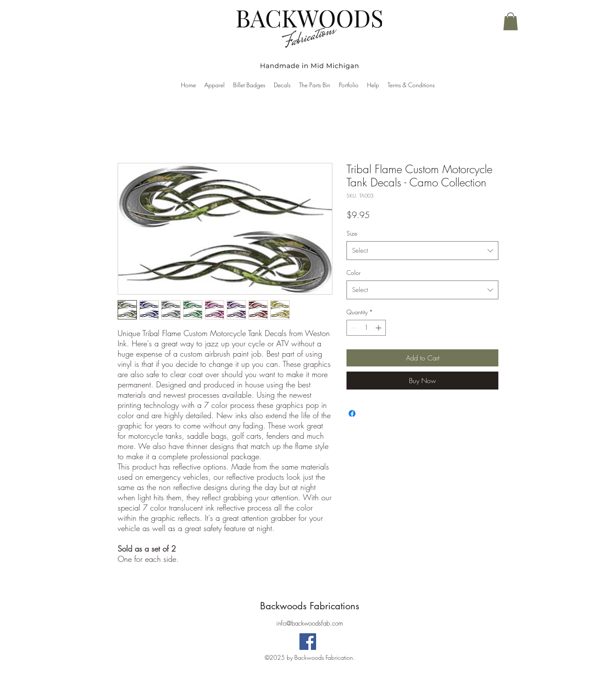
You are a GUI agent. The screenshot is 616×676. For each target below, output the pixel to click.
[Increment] (379, 328)
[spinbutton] (366, 328)
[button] (511, 21)
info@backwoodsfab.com (310, 623)
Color (354, 273)
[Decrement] (353, 328)
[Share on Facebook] (352, 413)
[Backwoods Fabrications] (308, 642)
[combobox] (422, 251)
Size (352, 233)
